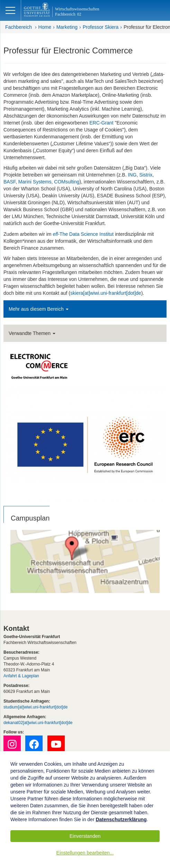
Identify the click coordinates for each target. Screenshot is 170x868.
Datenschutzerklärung (121, 819)
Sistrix (146, 175)
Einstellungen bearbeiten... (85, 853)
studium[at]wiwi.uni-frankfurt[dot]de (35, 707)
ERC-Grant (101, 123)
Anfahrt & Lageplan (21, 676)
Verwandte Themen (32, 333)
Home (45, 27)
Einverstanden (85, 836)
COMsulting (67, 182)
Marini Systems (35, 182)
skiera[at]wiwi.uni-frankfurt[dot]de (106, 293)
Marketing (67, 27)
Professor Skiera (101, 27)
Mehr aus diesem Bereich (39, 309)
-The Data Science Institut (83, 234)
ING (132, 175)
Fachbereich (19, 27)
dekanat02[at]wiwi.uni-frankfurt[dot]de (38, 723)
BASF (10, 182)
